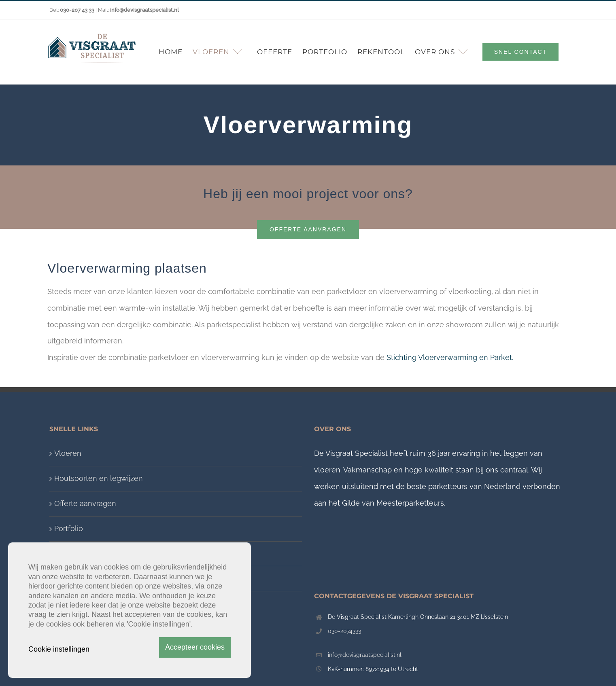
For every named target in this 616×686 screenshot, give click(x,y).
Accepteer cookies (195, 647)
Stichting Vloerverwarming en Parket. (450, 357)
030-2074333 (344, 631)
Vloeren (68, 453)
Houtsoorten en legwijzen (99, 478)
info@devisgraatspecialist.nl (365, 655)
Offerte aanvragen (85, 503)
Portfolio (69, 528)
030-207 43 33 (77, 10)
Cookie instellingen (59, 649)
